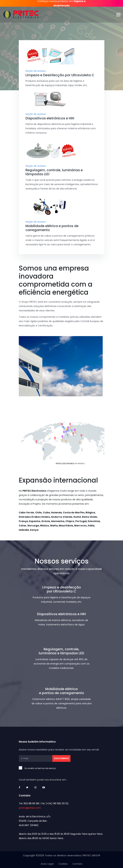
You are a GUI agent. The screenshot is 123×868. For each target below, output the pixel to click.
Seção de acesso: (36, 71)
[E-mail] (36, 758)
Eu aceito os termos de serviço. (45, 768)
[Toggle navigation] (120, 15)
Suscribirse (61, 758)
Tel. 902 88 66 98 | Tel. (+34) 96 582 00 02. (44, 803)
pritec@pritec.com (30, 808)
